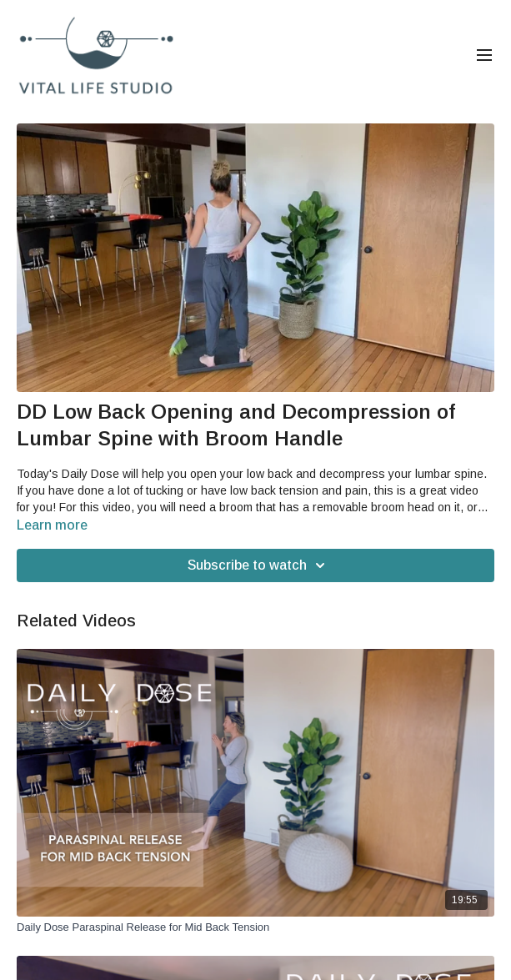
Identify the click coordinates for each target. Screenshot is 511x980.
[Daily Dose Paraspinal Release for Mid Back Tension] (255, 927)
